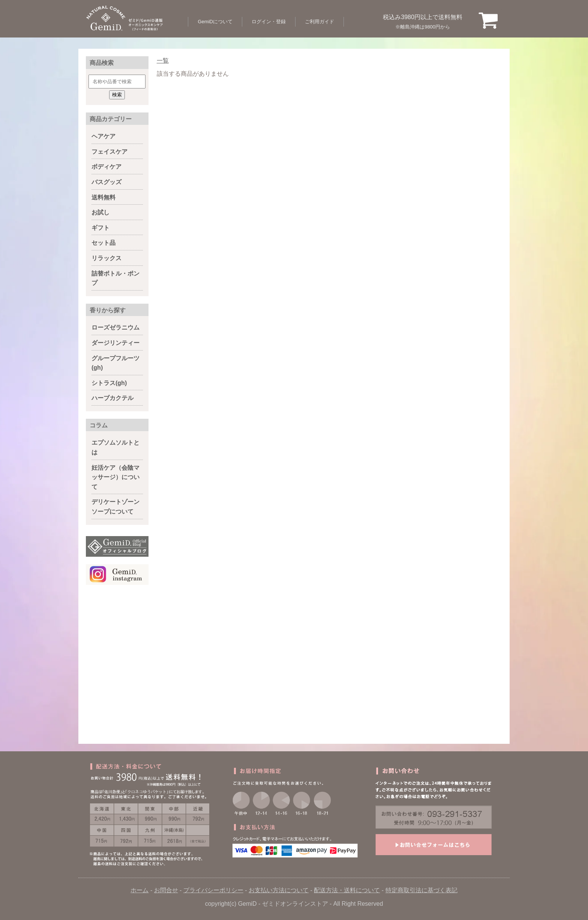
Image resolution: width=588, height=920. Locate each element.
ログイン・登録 (269, 22)
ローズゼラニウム (115, 327)
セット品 (103, 243)
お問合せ (166, 890)
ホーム (139, 890)
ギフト (100, 228)
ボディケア (106, 167)
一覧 (163, 61)
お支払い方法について (279, 890)
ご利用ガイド (319, 22)
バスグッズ (106, 182)
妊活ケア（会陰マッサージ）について (115, 477)
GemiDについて (215, 22)
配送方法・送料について (347, 890)
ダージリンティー (115, 343)
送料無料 (103, 197)
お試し (100, 212)
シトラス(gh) (109, 383)
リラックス (106, 258)
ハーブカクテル (112, 398)
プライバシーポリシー (213, 890)
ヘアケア (103, 136)
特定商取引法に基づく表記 (421, 890)
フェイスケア (109, 152)
